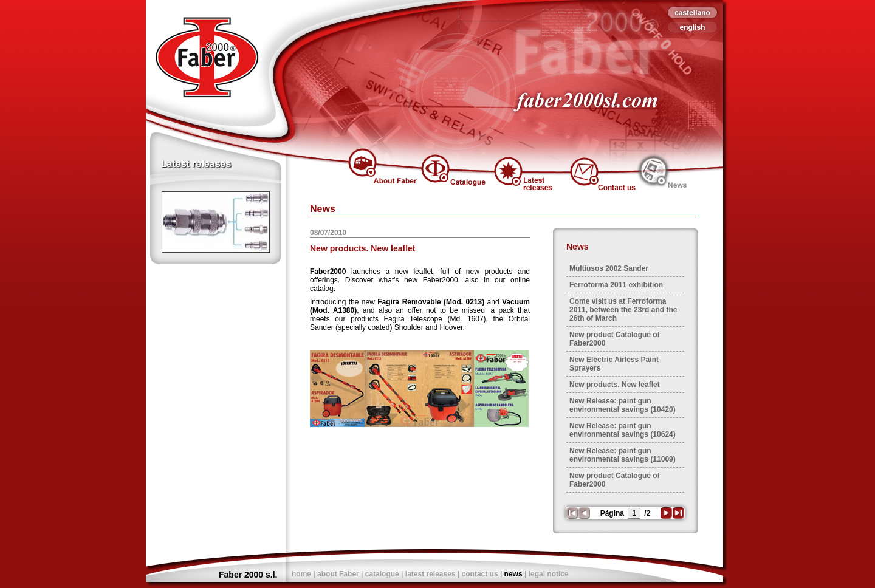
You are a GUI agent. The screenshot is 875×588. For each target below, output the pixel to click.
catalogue (382, 574)
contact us (480, 574)
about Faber (338, 574)
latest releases (431, 574)
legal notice (549, 574)
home (301, 574)
